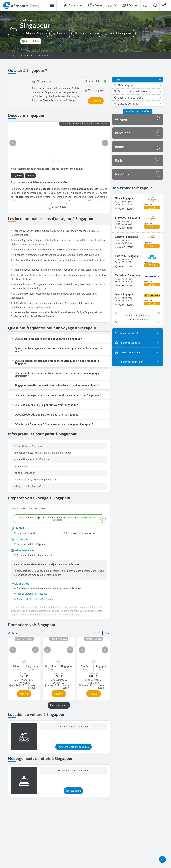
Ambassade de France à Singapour (35, 599)
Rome (138, 147)
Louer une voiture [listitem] (140, 352)
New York (138, 174)
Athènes (138, 119)
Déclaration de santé (28, 588)
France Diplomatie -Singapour (33, 594)
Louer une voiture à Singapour (82, 727)
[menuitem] (23, 5)
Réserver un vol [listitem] (140, 333)
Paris (138, 160)
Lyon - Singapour (125, 294)
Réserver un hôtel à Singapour (82, 771)
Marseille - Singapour (127, 275)
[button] (35, 34)
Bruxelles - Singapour (127, 218)
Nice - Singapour (125, 198)
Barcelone (138, 133)
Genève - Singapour (127, 237)
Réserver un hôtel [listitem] (140, 343)
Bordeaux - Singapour (128, 256)
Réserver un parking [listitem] (140, 362)
